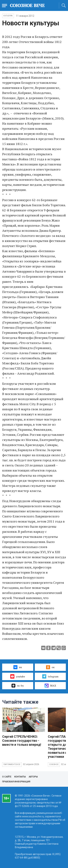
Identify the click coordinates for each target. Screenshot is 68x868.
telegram (50, 676)
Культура (8, 16)
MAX (50, 686)
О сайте (7, 777)
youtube (18, 676)
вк (18, 667)
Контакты (20, 777)
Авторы (33, 777)
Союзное (54, 764)
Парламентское (12, 764)
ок (50, 667)
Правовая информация (16, 782)
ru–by (18, 686)
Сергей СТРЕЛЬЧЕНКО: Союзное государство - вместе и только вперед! (22, 741)
